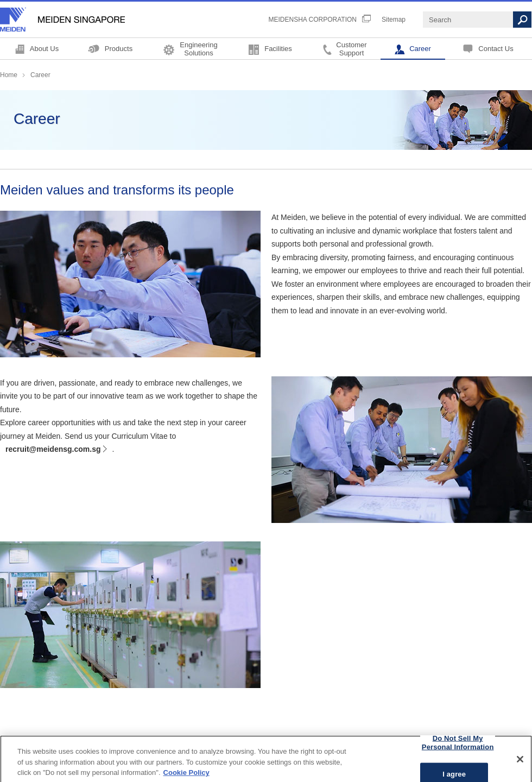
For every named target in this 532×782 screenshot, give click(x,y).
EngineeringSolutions (198, 49)
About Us (44, 49)
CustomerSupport (351, 49)
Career (420, 49)
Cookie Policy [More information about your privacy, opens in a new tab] (186, 777)
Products (119, 49)
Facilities (278, 49)
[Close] (520, 764)
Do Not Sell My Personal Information (458, 747)
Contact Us (496, 49)
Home (9, 75)
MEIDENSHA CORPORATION (313, 20)
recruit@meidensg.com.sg (53, 449)
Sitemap (394, 20)
